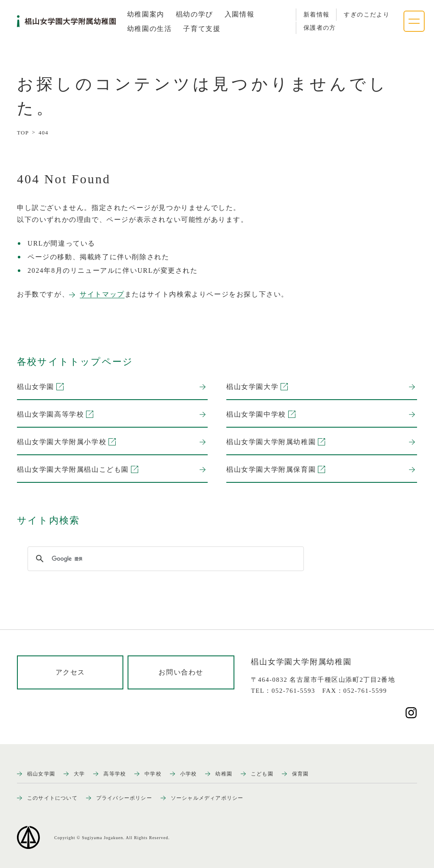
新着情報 (317, 15)
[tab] (146, 14)
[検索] (164, 559)
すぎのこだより (367, 15)
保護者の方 (320, 28)
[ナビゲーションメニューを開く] (414, 21)
